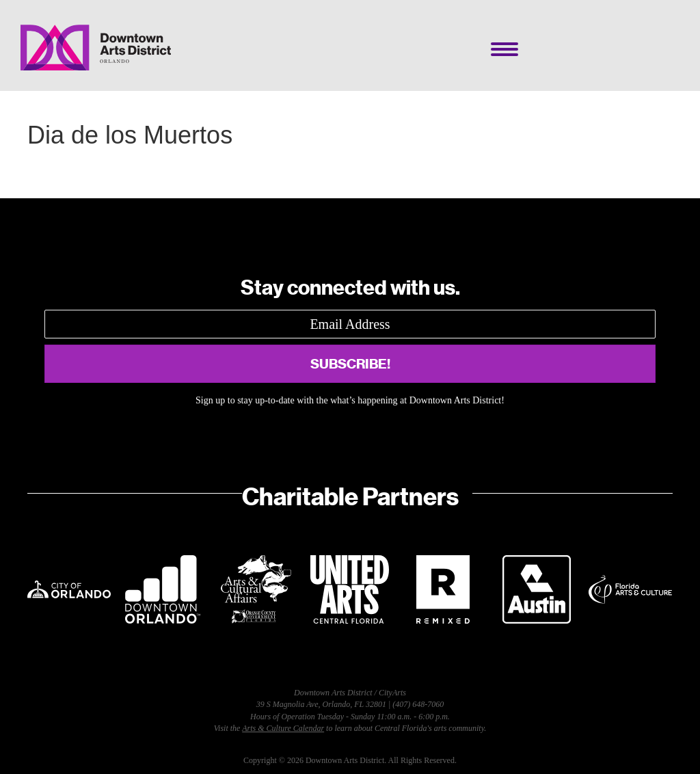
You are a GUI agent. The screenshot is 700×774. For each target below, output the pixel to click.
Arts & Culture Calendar (283, 728)
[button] (350, 364)
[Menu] (504, 49)
